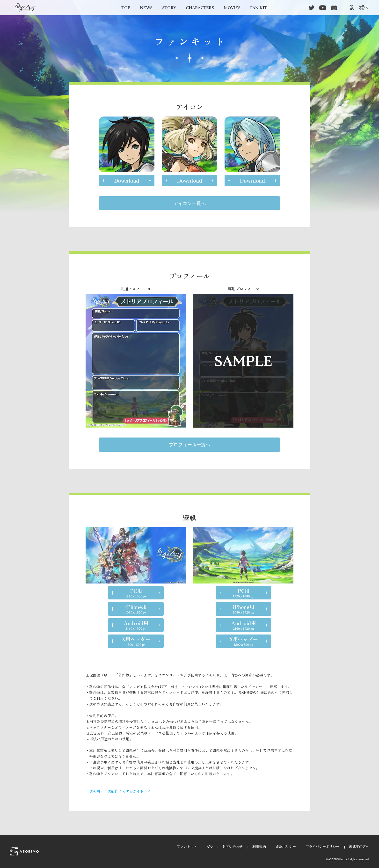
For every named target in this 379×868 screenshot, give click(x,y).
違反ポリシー (286, 846)
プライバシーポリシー (322, 846)
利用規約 (259, 846)
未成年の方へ (359, 846)
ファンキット (187, 846)
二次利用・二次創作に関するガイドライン (120, 791)
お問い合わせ (233, 846)
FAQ (210, 846)
